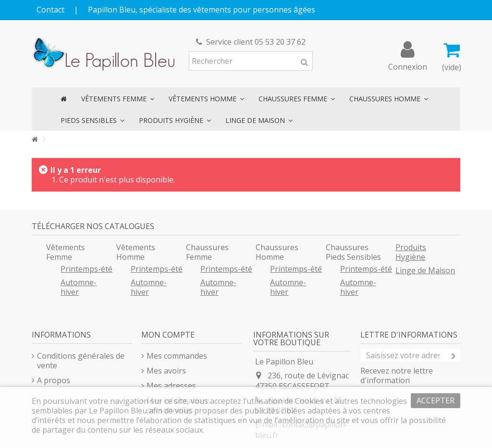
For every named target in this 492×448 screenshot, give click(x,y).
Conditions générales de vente (81, 361)
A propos (54, 380)
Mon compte (168, 335)
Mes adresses (171, 386)
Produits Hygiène (411, 252)
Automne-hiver (79, 287)
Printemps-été (86, 269)
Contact (50, 10)
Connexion (408, 66)
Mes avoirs (166, 371)
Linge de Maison (425, 270)
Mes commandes (177, 356)
